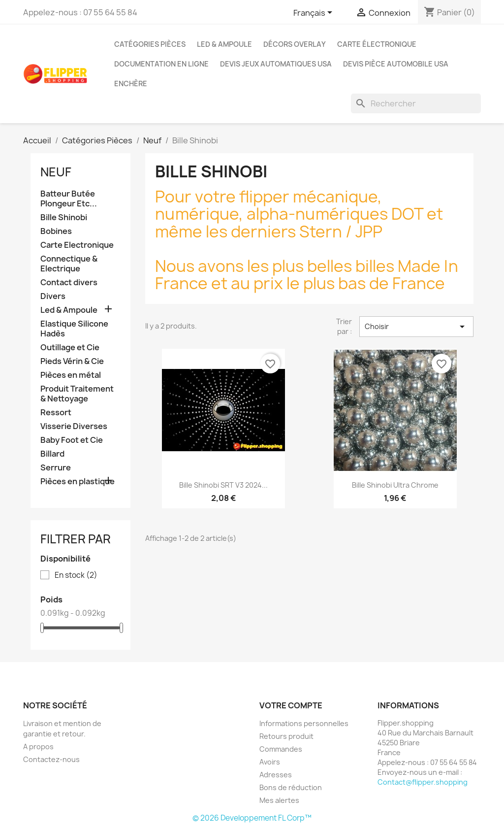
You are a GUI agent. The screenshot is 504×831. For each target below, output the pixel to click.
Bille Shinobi (64, 217)
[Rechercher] (416, 103)
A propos (38, 747)
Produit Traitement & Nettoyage (77, 394)
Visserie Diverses (74, 426)
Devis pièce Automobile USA (396, 64)
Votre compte (291, 705)
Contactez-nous (51, 759)
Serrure (56, 468)
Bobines (56, 231)
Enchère (131, 83)
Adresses (276, 775)
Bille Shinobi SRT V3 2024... (223, 485)
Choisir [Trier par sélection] (416, 327)
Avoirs (270, 762)
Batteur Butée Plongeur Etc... (69, 199)
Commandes (281, 749)
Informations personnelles (304, 723)
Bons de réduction (291, 787)
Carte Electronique (77, 245)
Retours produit (286, 736)
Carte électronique (377, 44)
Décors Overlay (295, 44)
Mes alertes (279, 800)
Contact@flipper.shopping (423, 782)
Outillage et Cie (70, 348)
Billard (52, 454)
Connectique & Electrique (69, 264)
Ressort (56, 413)
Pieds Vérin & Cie (72, 361)
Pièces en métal (71, 375)
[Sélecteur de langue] (315, 13)
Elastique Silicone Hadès (74, 329)
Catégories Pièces (150, 44)
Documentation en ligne (161, 64)
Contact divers (69, 283)
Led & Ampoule (224, 44)
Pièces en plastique (78, 482)
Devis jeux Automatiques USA (276, 64)
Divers (53, 296)
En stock (76, 575)
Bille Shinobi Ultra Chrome (395, 485)
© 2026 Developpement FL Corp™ (252, 818)
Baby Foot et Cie (72, 440)
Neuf (56, 172)
